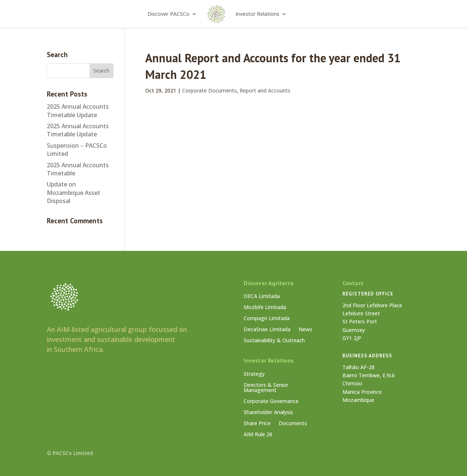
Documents (293, 424)
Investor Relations (257, 14)
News (305, 330)
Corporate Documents (209, 90)
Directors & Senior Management (266, 388)
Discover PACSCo (168, 14)
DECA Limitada (262, 297)
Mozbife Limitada (265, 308)
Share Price (257, 424)
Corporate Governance (271, 402)
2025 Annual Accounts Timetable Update (78, 111)
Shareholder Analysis (268, 413)
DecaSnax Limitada (267, 330)
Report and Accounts (265, 90)
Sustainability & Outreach (274, 341)
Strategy (254, 374)
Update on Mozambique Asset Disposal (74, 192)
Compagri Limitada (267, 319)
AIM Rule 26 (258, 435)
